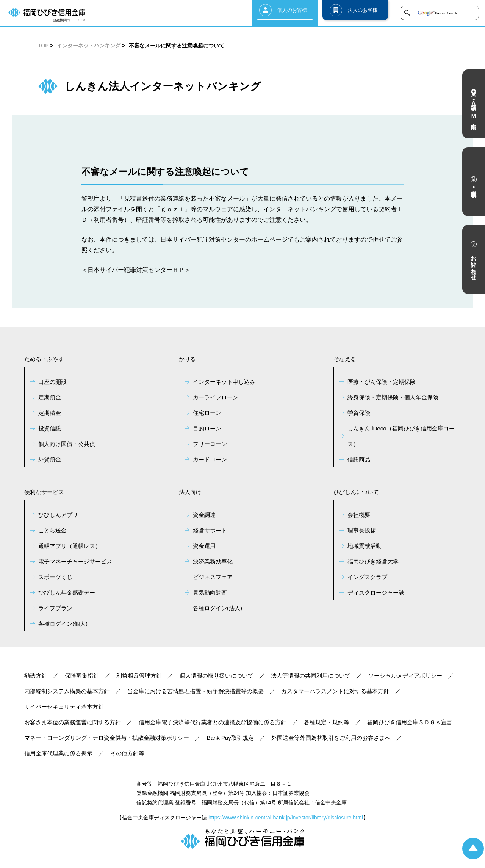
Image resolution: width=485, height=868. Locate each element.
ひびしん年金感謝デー (67, 593)
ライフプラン (55, 608)
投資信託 (50, 428)
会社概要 (359, 515)
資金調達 (204, 515)
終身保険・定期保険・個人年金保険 (393, 397)
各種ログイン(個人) (63, 624)
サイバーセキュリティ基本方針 (64, 707)
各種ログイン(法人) (217, 608)
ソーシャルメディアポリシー (405, 676)
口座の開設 (52, 382)
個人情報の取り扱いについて (217, 676)
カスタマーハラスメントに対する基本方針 (335, 691)
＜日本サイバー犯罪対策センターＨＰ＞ (136, 270)
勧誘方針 (36, 676)
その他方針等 (127, 753)
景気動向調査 (210, 593)
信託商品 (359, 459)
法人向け (190, 492)
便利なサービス (44, 492)
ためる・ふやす (44, 359)
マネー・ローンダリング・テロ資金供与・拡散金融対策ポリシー (107, 738)
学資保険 (359, 413)
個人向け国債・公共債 (67, 444)
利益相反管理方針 (139, 676)
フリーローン (210, 444)
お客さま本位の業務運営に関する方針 (73, 722)
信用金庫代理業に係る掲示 (58, 753)
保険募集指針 (82, 676)
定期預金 (50, 397)
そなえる (345, 359)
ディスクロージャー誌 (376, 593)
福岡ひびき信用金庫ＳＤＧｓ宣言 (410, 722)
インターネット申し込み (224, 382)
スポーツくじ (55, 577)
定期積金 (50, 413)
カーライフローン (216, 397)
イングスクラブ (367, 577)
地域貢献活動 (365, 546)
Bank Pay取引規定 (230, 738)
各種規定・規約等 (327, 722)
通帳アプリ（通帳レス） (70, 546)
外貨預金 (50, 459)
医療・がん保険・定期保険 (382, 382)
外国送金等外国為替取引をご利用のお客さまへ (331, 738)
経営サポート (210, 530)
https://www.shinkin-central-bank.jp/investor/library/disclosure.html (286, 818)
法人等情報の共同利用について (311, 676)
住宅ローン (207, 413)
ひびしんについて (356, 492)
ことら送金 (52, 530)
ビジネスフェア (213, 577)
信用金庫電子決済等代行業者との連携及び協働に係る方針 (213, 722)
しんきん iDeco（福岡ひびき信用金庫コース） (401, 436)
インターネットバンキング (89, 46)
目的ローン (207, 428)
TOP (43, 46)
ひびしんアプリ (58, 515)
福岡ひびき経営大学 (373, 561)
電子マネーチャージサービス (75, 561)
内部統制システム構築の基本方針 (67, 691)
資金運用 (204, 546)
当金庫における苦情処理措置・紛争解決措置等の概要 (196, 691)
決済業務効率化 (213, 561)
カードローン (210, 459)
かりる (187, 359)
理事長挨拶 (362, 530)
